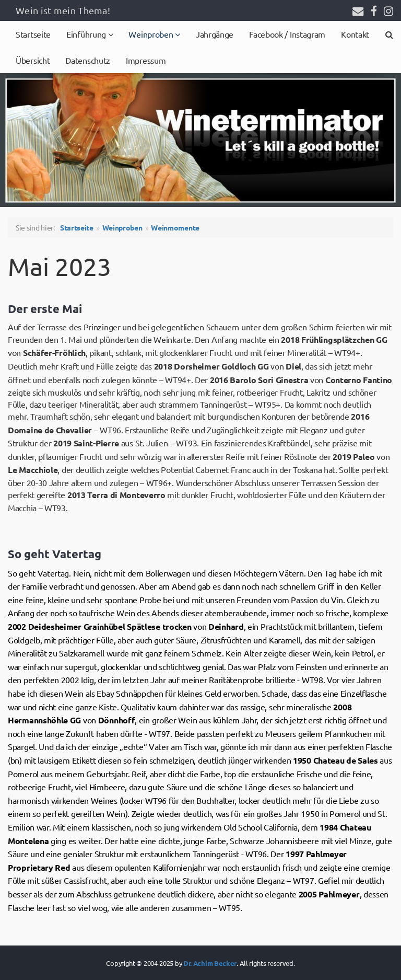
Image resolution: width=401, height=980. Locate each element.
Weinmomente (175, 227)
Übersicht (33, 60)
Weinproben (152, 34)
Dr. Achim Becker (210, 963)
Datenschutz (88, 60)
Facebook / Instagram (287, 34)
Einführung (87, 34)
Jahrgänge (215, 34)
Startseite (33, 34)
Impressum (146, 60)
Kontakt (355, 34)
